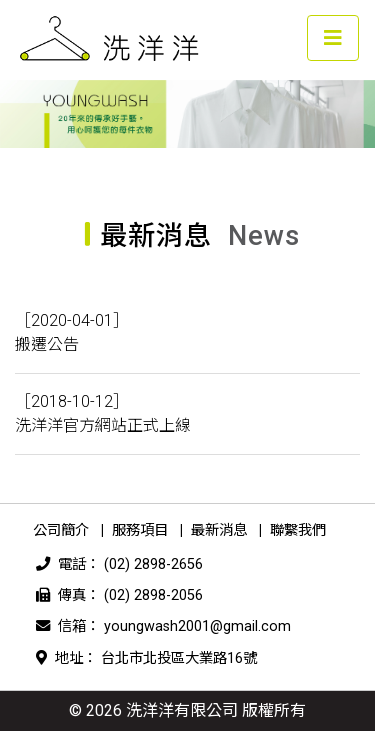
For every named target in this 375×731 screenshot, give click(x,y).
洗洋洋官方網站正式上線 (103, 425)
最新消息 (219, 530)
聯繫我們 (298, 530)
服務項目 (140, 530)
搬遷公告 (47, 344)
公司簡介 (61, 530)
